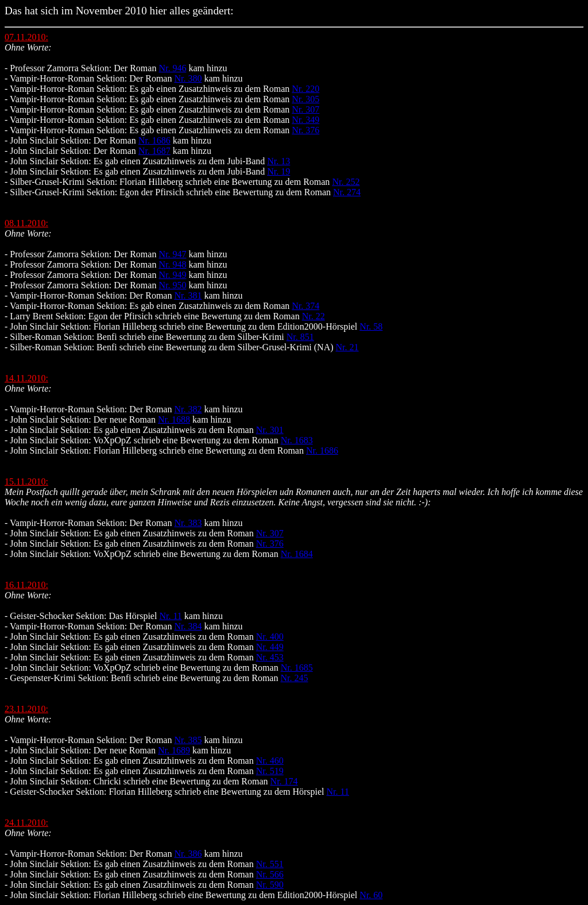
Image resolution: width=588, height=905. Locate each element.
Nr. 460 (270, 761)
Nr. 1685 (297, 668)
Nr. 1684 (297, 554)
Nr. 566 (270, 874)
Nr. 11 (170, 616)
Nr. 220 (305, 89)
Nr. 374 (305, 306)
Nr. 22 (314, 316)
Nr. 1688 (174, 419)
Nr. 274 (347, 192)
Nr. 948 (172, 264)
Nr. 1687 (154, 151)
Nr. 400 (270, 637)
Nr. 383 (188, 523)
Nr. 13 (278, 161)
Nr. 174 (284, 781)
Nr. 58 (371, 326)
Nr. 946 (172, 68)
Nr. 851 (300, 337)
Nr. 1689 (174, 750)
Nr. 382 (188, 409)
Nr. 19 (278, 171)
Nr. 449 (270, 647)
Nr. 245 (294, 678)
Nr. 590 (270, 885)
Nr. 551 (270, 864)
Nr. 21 (347, 347)
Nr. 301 (270, 430)
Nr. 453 (270, 657)
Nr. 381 (188, 295)
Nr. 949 (172, 275)
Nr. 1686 (154, 140)
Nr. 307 (305, 109)
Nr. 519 (270, 771)
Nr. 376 (305, 130)
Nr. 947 (172, 254)
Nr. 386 (188, 854)
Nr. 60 (371, 895)
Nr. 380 (188, 78)
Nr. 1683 (297, 440)
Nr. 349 (305, 120)
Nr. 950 (172, 285)
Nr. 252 (346, 182)
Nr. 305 (305, 99)
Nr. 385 (188, 740)
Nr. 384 (188, 626)
